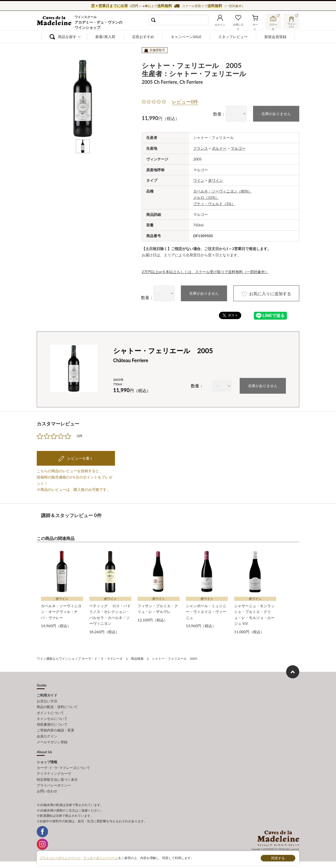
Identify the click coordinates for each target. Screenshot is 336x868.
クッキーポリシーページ (101, 858)
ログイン (220, 25)
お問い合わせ (47, 791)
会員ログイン (47, 736)
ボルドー (219, 148)
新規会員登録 (275, 37)
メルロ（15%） (206, 197)
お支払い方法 (47, 701)
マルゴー (238, 148)
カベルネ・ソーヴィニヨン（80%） (222, 191)
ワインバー (291, 24)
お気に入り (238, 25)
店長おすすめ (143, 37)
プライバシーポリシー (54, 785)
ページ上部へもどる (293, 672)
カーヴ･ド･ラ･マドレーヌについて (63, 767)
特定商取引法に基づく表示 (57, 779)
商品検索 (137, 659)
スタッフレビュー (233, 37)
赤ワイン (216, 180)
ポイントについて (50, 713)
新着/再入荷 (105, 37)
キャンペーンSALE (186, 37)
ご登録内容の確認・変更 (56, 730)
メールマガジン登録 (52, 742)
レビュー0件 (185, 102)
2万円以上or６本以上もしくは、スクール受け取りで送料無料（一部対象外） (205, 272)
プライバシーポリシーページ (60, 858)
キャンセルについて (52, 718)
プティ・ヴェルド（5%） (214, 204)
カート (255, 25)
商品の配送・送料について (57, 707)
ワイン (199, 180)
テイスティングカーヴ (54, 773)
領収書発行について (52, 724)
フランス (201, 148)
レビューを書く (80, 458)
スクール (273, 25)
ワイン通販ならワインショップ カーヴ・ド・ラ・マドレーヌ (54, 21)
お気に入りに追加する (266, 293)
